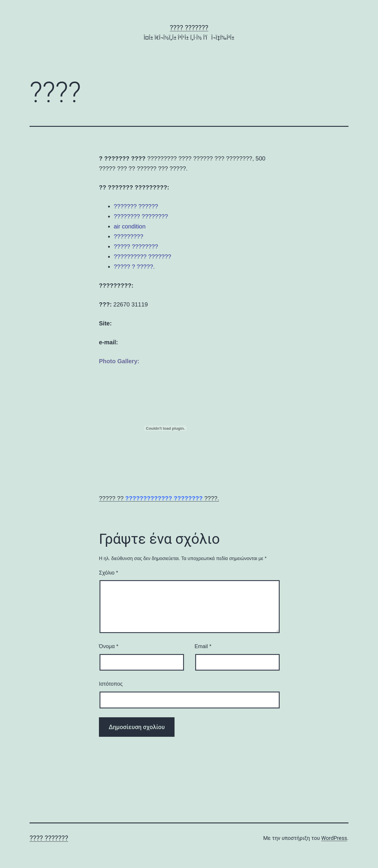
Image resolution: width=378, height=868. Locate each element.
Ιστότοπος (111, 684)
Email (203, 646)
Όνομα (109, 646)
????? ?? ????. (159, 498)
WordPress (334, 838)
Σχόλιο (109, 573)
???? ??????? (189, 28)
